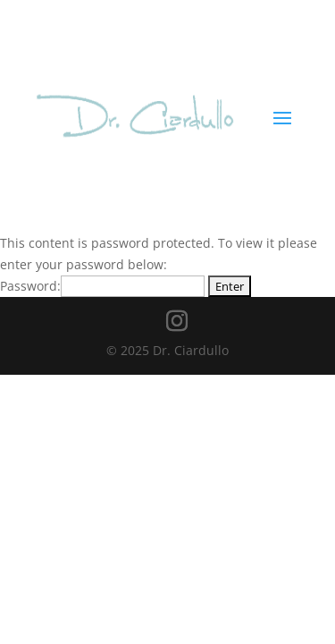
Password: (102, 286)
